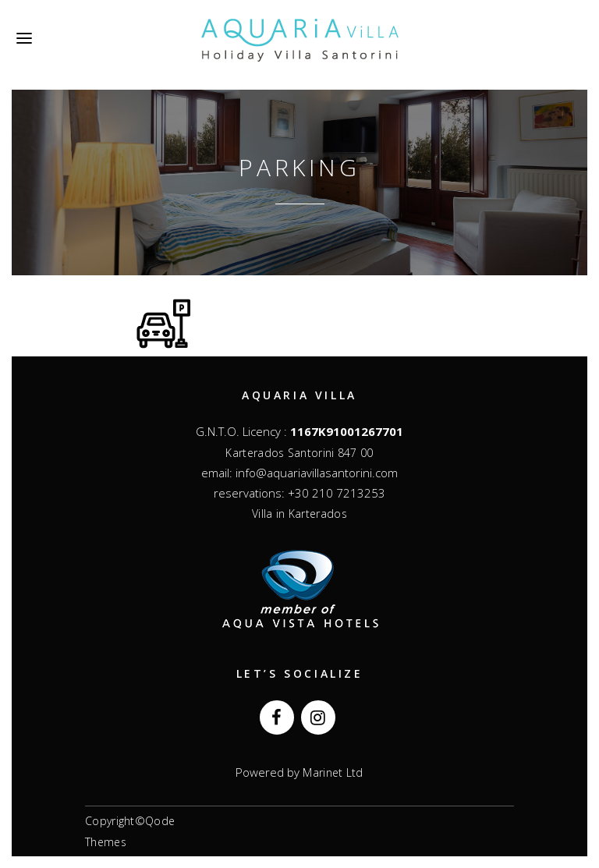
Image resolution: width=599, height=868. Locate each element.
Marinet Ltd (331, 772)
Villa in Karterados (299, 514)
